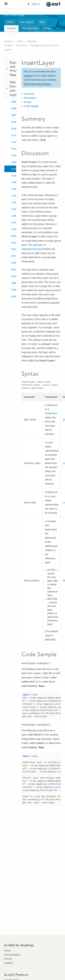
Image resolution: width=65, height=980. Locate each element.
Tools (47, 28)
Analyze (11, 28)
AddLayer (14, 102)
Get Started (27, 22)
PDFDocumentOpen (14, 256)
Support (8, 963)
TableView (14, 283)
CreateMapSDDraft (14, 155)
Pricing (8, 959)
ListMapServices (14, 216)
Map (42, 22)
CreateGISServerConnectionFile (14, 149)
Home (10, 22)
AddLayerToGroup (14, 108)
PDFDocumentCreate (14, 249)
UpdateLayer (14, 290)
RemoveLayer (14, 269)
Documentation (12, 955)
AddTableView (14, 115)
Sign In (36, 4)
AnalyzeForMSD (14, 122)
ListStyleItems (14, 223)
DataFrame (51, 413)
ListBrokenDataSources (14, 189)
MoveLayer (14, 243)
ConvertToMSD (14, 135)
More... (11, 35)
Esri (53, 4)
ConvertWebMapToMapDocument (14, 142)
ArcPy (20, 41)
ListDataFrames (14, 196)
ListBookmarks (14, 182)
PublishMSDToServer (14, 263)
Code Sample (31, 106)
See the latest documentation (37, 84)
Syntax (28, 102)
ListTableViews (14, 229)
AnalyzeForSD (14, 129)
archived (28, 76)
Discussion (30, 98)
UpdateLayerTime (14, 296)
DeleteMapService (14, 162)
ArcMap (15, 14)
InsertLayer (14, 169)
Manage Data (30, 28)
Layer (14, 176)
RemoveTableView (14, 276)
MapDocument (14, 236)
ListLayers (14, 202)
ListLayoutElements (14, 209)
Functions (21, 45)
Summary (29, 94)
